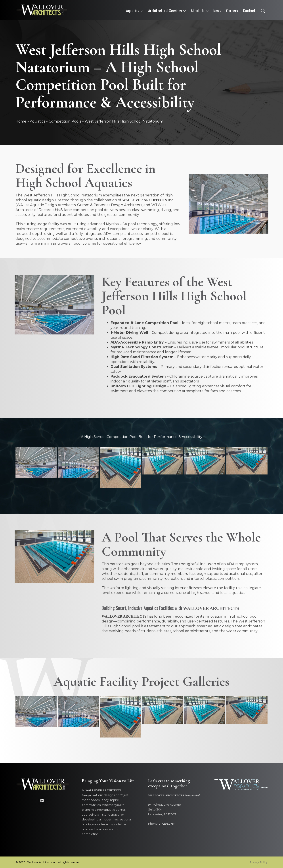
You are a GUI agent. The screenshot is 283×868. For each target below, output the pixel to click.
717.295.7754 (167, 824)
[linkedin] (42, 801)
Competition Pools (65, 121)
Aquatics (37, 121)
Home (21, 121)
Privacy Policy (258, 862)
